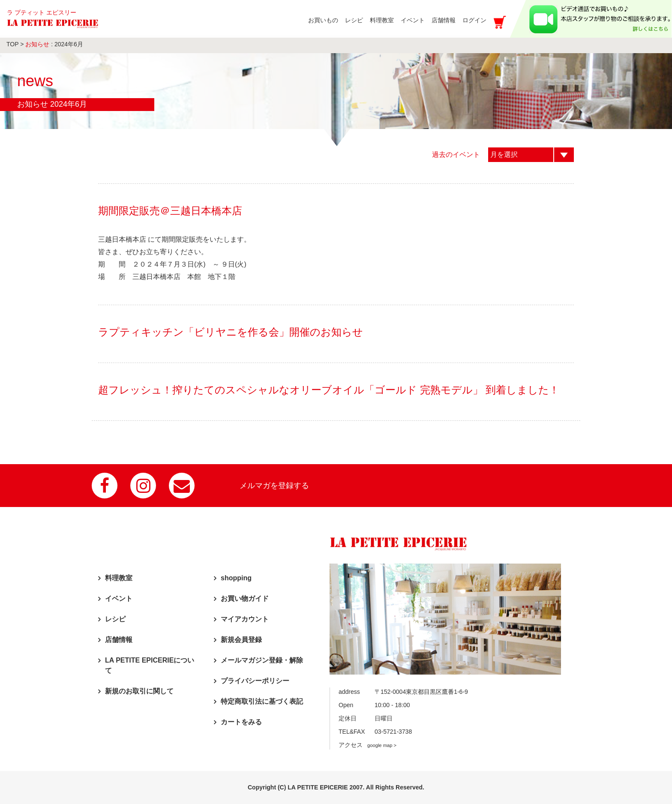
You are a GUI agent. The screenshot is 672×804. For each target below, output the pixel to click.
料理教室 (119, 578)
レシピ (115, 619)
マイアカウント (245, 619)
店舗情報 (119, 640)
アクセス (367, 745)
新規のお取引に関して (139, 691)
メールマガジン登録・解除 (262, 660)
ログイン (474, 20)
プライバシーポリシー (255, 681)
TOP (12, 44)
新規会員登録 (241, 640)
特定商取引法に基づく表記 (262, 701)
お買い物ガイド (245, 598)
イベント (119, 598)
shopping (236, 578)
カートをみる (241, 722)
